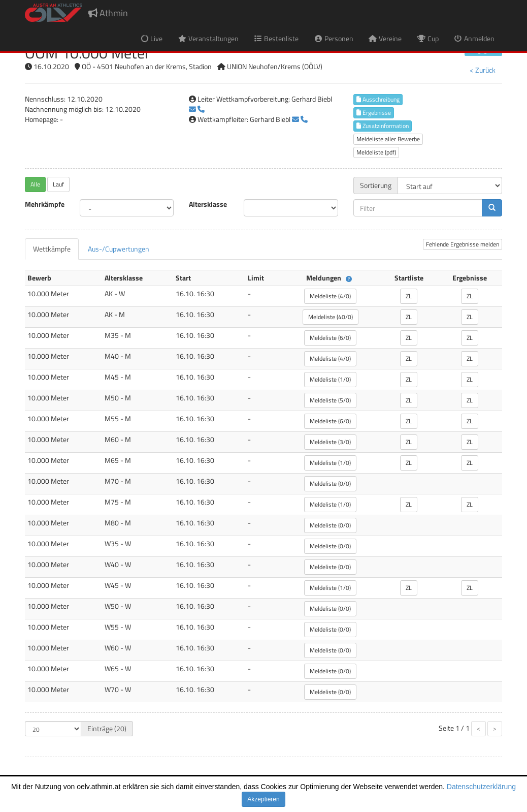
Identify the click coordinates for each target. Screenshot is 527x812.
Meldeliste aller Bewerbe (388, 139)
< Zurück (483, 70)
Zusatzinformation (383, 126)
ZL (409, 296)
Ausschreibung (378, 99)
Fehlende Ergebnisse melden (463, 244)
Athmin (108, 13)
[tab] (52, 249)
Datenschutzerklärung (481, 787)
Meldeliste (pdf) (376, 152)
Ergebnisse (374, 113)
